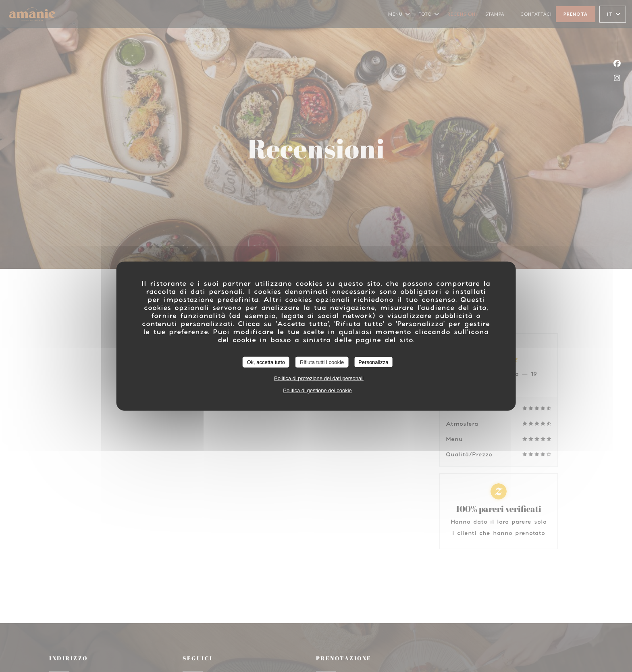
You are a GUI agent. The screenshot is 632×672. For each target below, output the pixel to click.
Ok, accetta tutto (266, 362)
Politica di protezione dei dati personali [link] (319, 378)
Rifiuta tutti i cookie (322, 362)
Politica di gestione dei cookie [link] (317, 390)
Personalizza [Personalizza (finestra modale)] (373, 362)
